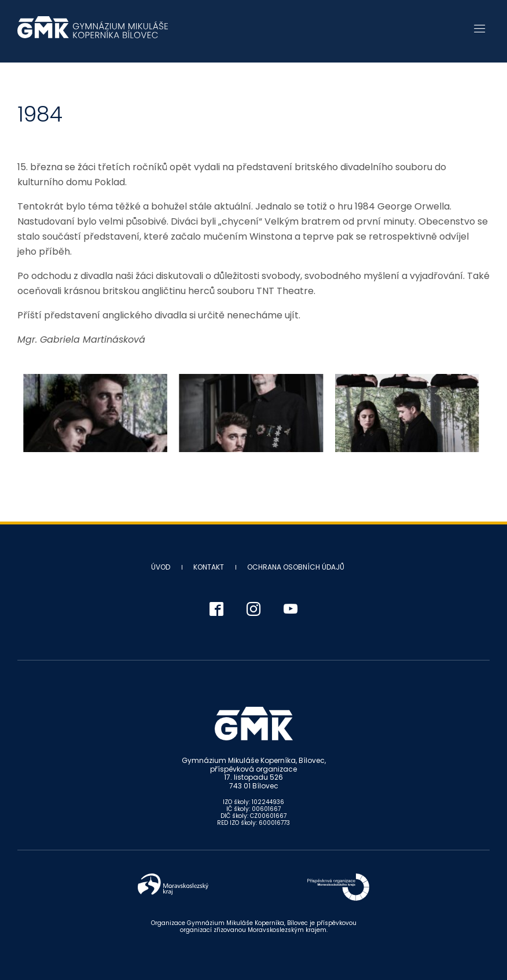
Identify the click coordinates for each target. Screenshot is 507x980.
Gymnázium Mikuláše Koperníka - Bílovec (93, 33)
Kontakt (209, 567)
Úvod (161, 567)
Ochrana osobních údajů (296, 567)
